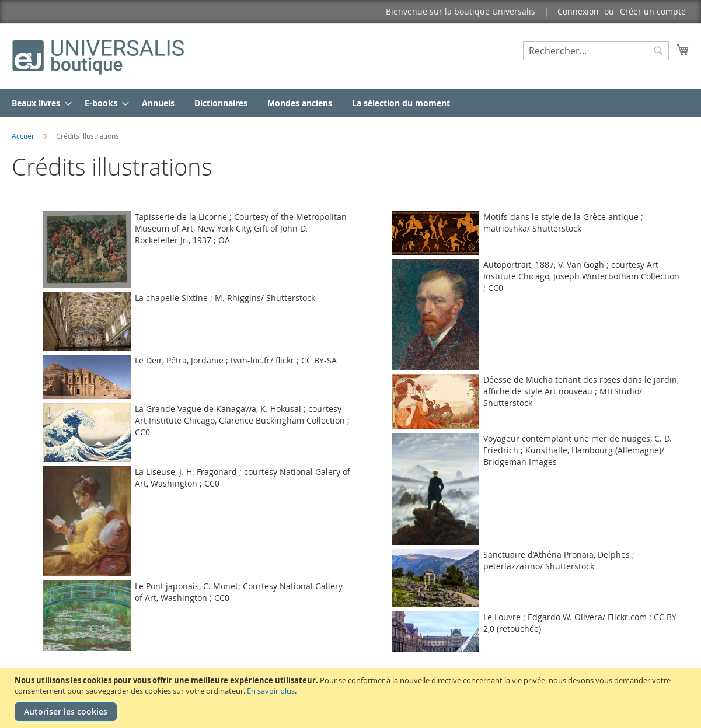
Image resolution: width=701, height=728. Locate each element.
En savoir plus (271, 691)
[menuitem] (38, 103)
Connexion (578, 11)
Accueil (24, 136)
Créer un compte (653, 11)
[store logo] (99, 56)
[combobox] (596, 51)
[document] (352, 698)
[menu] (350, 103)
